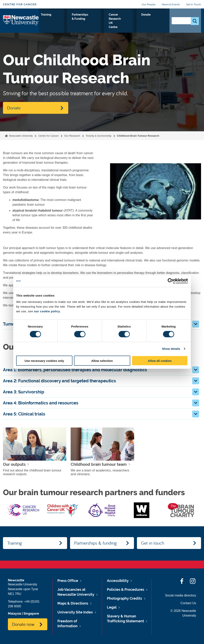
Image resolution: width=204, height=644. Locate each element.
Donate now (23, 624)
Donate (158, 19)
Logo (21, 23)
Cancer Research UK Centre (134, 24)
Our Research (49, 21)
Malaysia (15, 614)
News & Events (171, 4)
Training (85, 19)
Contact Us (188, 603)
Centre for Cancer (20, 4)
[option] (23, 510)
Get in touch (153, 543)
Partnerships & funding (95, 543)
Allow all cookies (160, 361)
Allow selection (102, 361)
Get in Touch (194, 4)
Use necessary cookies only (44, 361)
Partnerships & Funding (106, 21)
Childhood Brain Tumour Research (138, 136)
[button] (196, 324)
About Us (68, 21)
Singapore (31, 614)
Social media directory (181, 595)
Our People (149, 4)
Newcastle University (21, 136)
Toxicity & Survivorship (99, 136)
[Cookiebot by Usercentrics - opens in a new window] (171, 281)
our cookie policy (47, 311)
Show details (171, 349)
